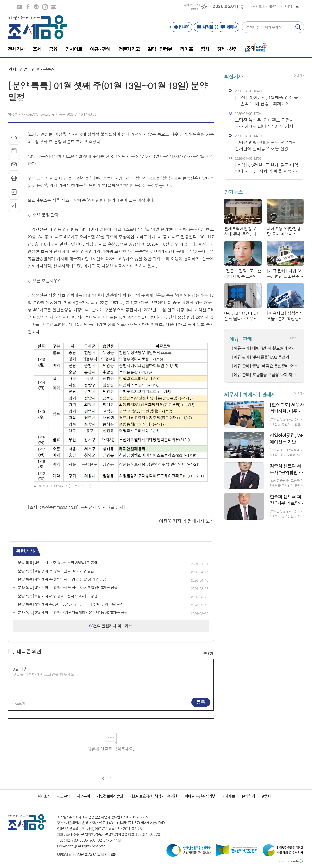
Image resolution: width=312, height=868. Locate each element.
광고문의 (64, 796)
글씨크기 (14, 206)
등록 (201, 702)
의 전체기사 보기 (186, 521)
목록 (14, 151)
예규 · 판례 (241, 339)
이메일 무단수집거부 (200, 796)
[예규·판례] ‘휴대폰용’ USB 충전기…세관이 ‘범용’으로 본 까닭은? (265, 357)
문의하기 (248, 796)
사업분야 (83, 796)
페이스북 (28, 7)
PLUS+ (181, 27)
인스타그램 (45, 7)
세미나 (228, 27)
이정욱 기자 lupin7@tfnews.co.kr (31, 114)
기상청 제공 (195, 9)
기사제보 (256, 6)
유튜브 (19, 7)
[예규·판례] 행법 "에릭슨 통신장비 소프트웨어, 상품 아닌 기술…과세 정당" (265, 366)
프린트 (14, 178)
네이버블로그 (54, 7)
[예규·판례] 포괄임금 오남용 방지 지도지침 (265, 375)
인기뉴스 (233, 192)
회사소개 (44, 796)
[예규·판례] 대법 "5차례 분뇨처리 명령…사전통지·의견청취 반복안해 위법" (265, 348)
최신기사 (233, 76)
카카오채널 (36, 7)
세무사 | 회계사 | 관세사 (250, 394)
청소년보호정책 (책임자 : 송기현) (154, 796)
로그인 (300, 6)
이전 (104, 779)
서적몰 (205, 27)
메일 (14, 164)
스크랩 (14, 192)
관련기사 (25, 551)
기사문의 (271, 6)
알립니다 (268, 796)
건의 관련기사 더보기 (111, 626)
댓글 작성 (19, 669)
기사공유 (14, 137)
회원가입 (286, 6)
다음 (118, 779)
